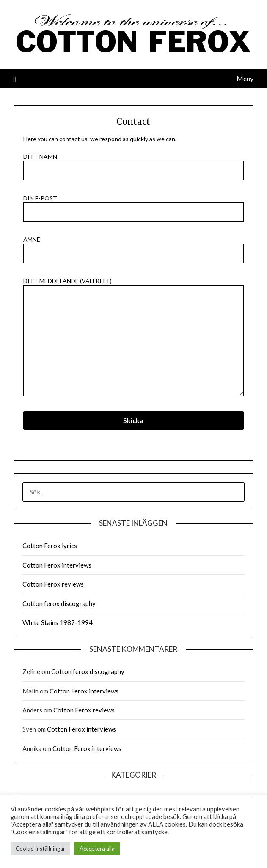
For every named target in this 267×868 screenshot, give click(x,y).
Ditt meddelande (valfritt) (133, 337)
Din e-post (133, 205)
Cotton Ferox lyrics (50, 546)
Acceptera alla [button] (97, 849)
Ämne (133, 247)
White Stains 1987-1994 (58, 622)
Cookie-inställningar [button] (40, 849)
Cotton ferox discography (59, 603)
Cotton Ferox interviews (57, 565)
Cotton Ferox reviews (53, 584)
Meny (245, 78)
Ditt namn (133, 164)
